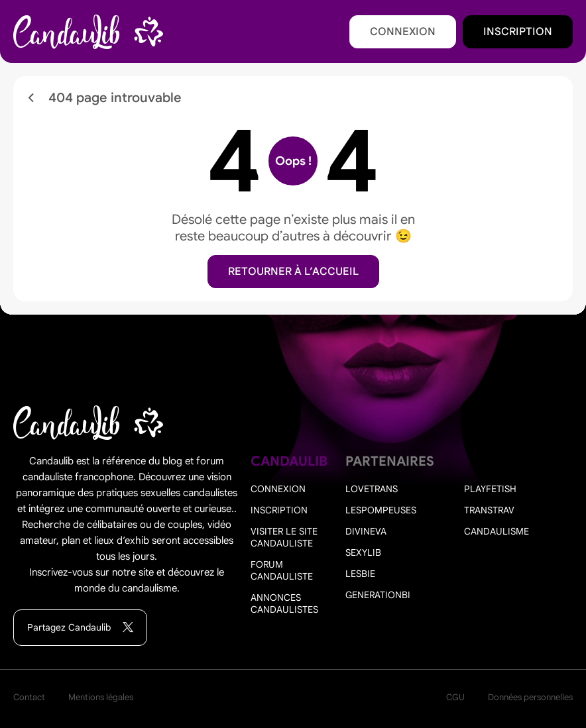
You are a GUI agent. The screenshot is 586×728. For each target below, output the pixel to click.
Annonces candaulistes (284, 603)
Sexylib (363, 552)
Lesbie (360, 574)
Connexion (403, 32)
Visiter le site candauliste (284, 537)
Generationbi (378, 595)
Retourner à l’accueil (293, 272)
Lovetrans (372, 489)
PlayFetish (490, 489)
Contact (29, 697)
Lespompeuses (381, 510)
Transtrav (489, 510)
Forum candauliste (282, 570)
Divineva (366, 531)
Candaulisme (497, 531)
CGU (455, 697)
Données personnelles (530, 697)
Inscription (518, 32)
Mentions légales (101, 697)
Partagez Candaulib (80, 628)
